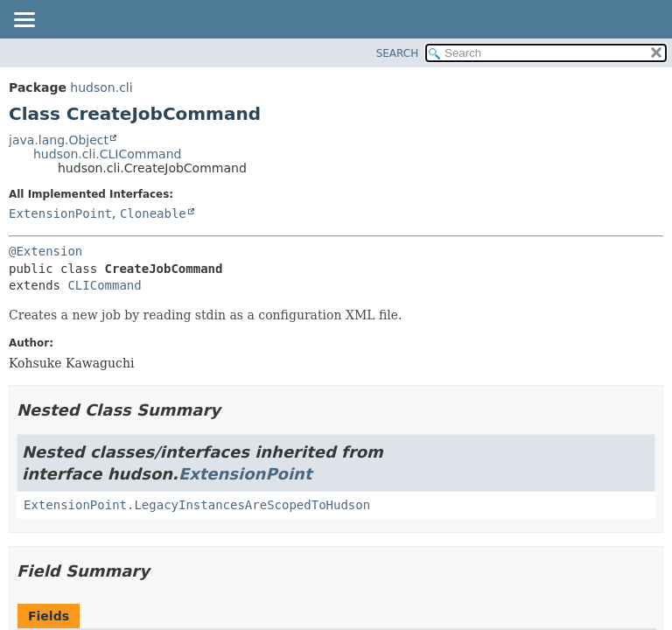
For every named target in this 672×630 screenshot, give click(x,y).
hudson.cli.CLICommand (107, 154)
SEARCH (398, 53)
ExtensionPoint (60, 213)
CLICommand (104, 285)
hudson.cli (101, 87)
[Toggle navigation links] (24, 21)
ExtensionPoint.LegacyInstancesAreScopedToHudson (197, 505)
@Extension (45, 251)
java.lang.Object (59, 140)
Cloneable (153, 213)
